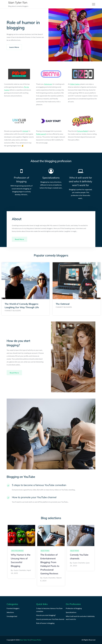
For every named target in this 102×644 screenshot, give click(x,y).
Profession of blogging (74, 608)
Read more (20, 239)
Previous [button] (3, 289)
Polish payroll (41, 134)
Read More (14, 373)
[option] (26, 289)
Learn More (14, 47)
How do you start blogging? (46, 615)
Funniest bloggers (13, 311)
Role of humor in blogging (45, 623)
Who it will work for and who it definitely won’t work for (81, 181)
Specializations (51, 178)
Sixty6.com (48, 84)
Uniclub (25, 131)
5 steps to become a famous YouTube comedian (39, 485)
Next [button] (99, 289)
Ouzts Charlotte (20, 570)
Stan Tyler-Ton (18, 3)
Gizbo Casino (75, 84)
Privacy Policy (36, 640)
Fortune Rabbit (82, 131)
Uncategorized (17, 551)
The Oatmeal (63, 304)
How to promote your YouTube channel (34, 497)
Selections (45, 551)
